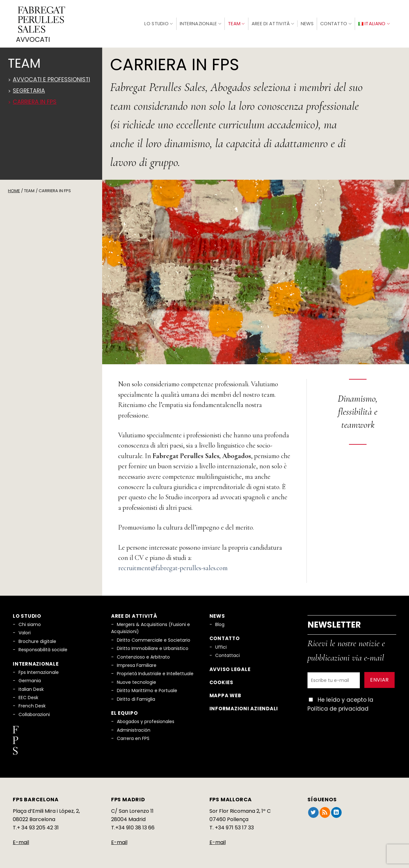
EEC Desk (28, 697)
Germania (30, 680)
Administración (134, 729)
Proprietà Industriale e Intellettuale (155, 673)
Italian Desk (31, 688)
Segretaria (29, 90)
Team (236, 23)
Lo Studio (159, 23)
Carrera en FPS (133, 737)
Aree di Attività (273, 23)
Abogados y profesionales (146, 721)
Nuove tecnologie (136, 681)
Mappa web (225, 694)
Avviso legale (230, 669)
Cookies (221, 681)
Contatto (336, 23)
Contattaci (227, 654)
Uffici (221, 646)
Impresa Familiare (137, 664)
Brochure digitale (37, 640)
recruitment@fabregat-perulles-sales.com (173, 567)
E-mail (21, 841)
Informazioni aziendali (244, 708)
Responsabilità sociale (43, 649)
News (307, 23)
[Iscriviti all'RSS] (325, 812)
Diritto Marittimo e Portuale (147, 690)
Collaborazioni (34, 713)
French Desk (32, 705)
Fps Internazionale (39, 671)
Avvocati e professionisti (51, 79)
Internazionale (201, 23)
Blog (220, 623)
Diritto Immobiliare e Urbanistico (153, 647)
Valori (25, 632)
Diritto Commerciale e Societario (154, 639)
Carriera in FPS (35, 101)
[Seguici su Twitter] (313, 812)
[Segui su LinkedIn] (336, 812)
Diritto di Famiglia (136, 698)
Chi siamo (30, 623)
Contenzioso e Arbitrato (143, 656)
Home (14, 190)
